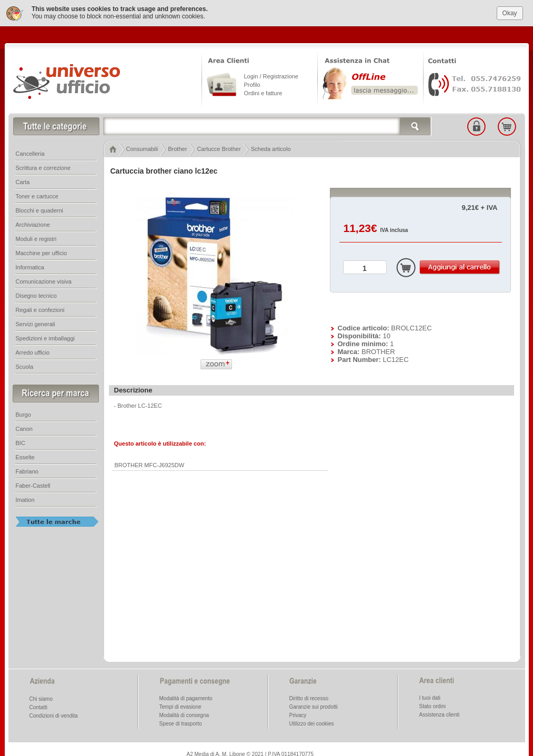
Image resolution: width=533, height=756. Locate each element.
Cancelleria (30, 152)
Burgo (23, 413)
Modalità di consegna (184, 714)
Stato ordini (433, 705)
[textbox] (267, 125)
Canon (24, 427)
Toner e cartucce (37, 195)
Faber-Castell (33, 484)
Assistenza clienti (440, 713)
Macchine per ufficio (42, 251)
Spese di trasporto (181, 722)
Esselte (25, 456)
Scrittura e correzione (43, 166)
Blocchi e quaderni (40, 209)
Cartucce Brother (219, 147)
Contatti (38, 706)
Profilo (252, 83)
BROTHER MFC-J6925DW (150, 463)
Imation (25, 498)
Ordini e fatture (263, 92)
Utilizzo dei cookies (312, 722)
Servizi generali (36, 322)
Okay (510, 11)
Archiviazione (33, 223)
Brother (177, 147)
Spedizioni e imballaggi (46, 337)
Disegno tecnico (36, 294)
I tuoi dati (430, 696)
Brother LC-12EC (139, 404)
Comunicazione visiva (44, 280)
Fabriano (27, 470)
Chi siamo (41, 697)
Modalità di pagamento (186, 697)
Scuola (25, 365)
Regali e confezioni (40, 308)
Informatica (30, 266)
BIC (21, 441)
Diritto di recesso (309, 697)
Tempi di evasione (180, 705)
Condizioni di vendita (54, 714)
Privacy (298, 714)
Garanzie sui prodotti (314, 705)
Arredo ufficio (33, 351)
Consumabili (142, 147)
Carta (23, 180)
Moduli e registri (36, 237)
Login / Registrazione (271, 75)
